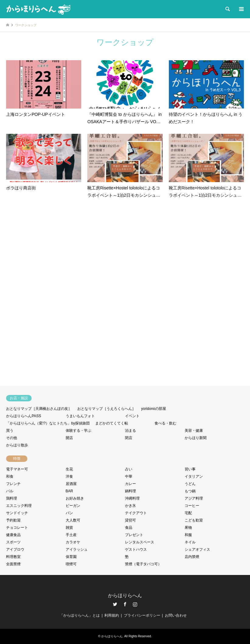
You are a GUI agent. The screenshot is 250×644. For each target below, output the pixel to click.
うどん (190, 484)
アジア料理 (194, 498)
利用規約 (112, 615)
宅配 (188, 513)
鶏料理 (12, 498)
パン (69, 513)
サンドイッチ (17, 513)
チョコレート (17, 528)
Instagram (135, 604)
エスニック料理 (19, 506)
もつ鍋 (190, 491)
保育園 (71, 557)
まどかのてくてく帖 (112, 423)
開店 (69, 438)
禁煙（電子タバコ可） (143, 564)
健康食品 (13, 535)
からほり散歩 (17, 445)
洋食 (69, 476)
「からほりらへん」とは (80, 615)
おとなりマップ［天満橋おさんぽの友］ (39, 409)
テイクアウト (136, 513)
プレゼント (134, 535)
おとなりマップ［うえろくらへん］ (106, 409)
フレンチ (13, 484)
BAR (69, 491)
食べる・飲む (165, 423)
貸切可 (130, 520)
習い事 (190, 469)
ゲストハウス (136, 549)
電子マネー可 (17, 469)
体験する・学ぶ (78, 431)
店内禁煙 (192, 557)
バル (10, 491)
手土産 (71, 535)
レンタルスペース (140, 542)
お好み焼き (75, 498)
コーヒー (192, 506)
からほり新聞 (196, 438)
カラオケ (73, 542)
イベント (132, 416)
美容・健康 (194, 431)
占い (129, 469)
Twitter (115, 604)
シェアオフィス (197, 549)
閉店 (129, 438)
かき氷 (130, 506)
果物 (188, 528)
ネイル (190, 542)
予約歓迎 (13, 520)
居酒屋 (71, 484)
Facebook (125, 604)
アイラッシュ (77, 549)
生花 (69, 469)
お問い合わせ (176, 615)
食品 (129, 528)
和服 (188, 535)
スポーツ (13, 542)
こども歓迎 (194, 520)
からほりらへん (125, 596)
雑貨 (69, 528)
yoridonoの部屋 (154, 409)
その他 (12, 438)
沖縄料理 (132, 498)
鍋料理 (130, 491)
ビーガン (73, 506)
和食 (10, 476)
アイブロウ (15, 549)
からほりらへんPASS (24, 416)
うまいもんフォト (80, 416)
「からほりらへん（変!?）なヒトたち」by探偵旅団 (48, 423)
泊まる (130, 431)
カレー (130, 484)
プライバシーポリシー (142, 615)
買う (10, 431)
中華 (129, 476)
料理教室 (13, 557)
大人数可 (73, 520)
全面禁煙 (13, 564)
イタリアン (194, 476)
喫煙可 (71, 564)
